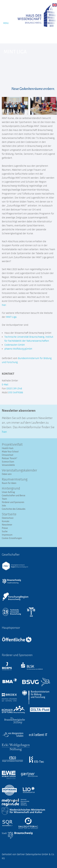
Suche (5, 531)
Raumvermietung (15, 480)
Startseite (9, 514)
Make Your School (10, 452)
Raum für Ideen (9, 483)
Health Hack (8, 448)
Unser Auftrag (8, 492)
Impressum (7, 535)
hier (4, 305)
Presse (5, 528)
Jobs (4, 505)
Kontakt (6, 521)
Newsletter (7, 525)
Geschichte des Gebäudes (14, 509)
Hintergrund (11, 489)
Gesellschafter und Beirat (14, 495)
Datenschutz (8, 518)
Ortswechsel (8, 455)
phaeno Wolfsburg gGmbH (18, 349)
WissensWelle (8, 465)
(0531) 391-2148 (14, 389)
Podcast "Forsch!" (9, 458)
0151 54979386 (16, 393)
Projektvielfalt (12, 445)
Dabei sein (7, 474)
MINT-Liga (11, 317)
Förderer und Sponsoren (13, 502)
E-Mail (5, 385)
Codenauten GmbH (15, 345)
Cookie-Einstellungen (12, 538)
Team (4, 499)
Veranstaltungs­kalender (19, 471)
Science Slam (8, 462)
